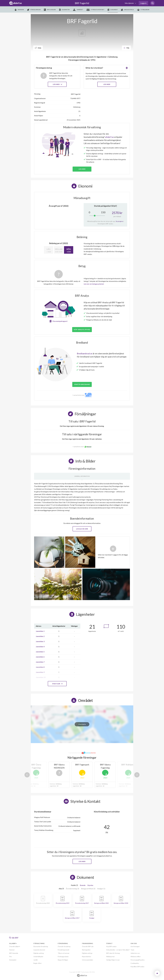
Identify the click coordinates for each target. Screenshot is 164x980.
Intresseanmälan (87, 960)
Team (132, 950)
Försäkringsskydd (63, 950)
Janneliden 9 (40, 672)
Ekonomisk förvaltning (41, 946)
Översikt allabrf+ (15, 946)
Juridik (36, 960)
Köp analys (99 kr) (82, 330)
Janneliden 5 (40, 652)
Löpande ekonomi (39, 950)
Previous (27, 775)
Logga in (143, 3)
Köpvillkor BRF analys (137, 967)
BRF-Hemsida (14, 953)
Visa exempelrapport (60, 321)
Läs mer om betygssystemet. (94, 284)
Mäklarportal (110, 956)
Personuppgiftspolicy (138, 960)
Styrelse (90, 885)
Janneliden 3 (40, 641)
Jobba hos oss (135, 953)
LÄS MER (107, 84)
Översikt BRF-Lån (88, 946)
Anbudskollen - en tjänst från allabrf (118, 950)
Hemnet (12, 950)
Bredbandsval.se (85, 353)
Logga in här (82, 529)
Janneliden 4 (40, 647)
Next (137, 775)
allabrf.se (109, 137)
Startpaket (13, 960)
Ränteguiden (86, 950)
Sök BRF (14, 938)
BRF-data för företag (113, 953)
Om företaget (135, 946)
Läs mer (57, 84)
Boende (83, 885)
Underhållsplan (38, 956)
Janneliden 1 (40, 631)
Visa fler (57, 684)
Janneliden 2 (40, 636)
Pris (10, 956)
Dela (38, 48)
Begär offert (37, 963)
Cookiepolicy (135, 963)
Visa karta (82, 724)
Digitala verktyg (39, 953)
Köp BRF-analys (111, 946)
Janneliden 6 (40, 657)
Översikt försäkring (64, 946)
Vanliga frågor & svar (113, 960)
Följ (126, 48)
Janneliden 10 (41, 677)
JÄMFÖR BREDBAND (82, 384)
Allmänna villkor (136, 956)
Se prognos (119, 221)
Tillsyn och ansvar (64, 953)
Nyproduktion (86, 956)
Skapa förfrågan (63, 960)
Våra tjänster (129, 3)
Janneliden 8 (40, 667)
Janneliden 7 (40, 662)
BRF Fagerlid (82, 3)
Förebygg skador (63, 956)
